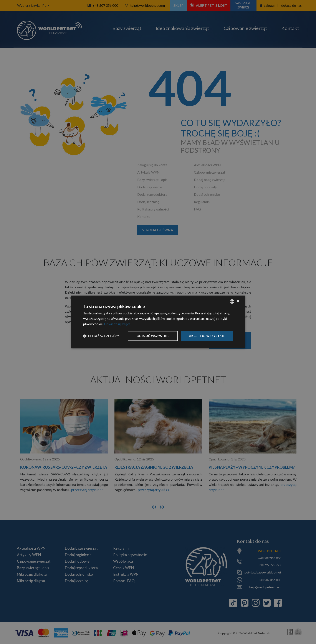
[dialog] (158, 322)
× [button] (238, 301)
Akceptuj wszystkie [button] (207, 336)
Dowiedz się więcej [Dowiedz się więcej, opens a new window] (118, 324)
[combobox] (232, 301)
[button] (101, 336)
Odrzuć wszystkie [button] (153, 336)
